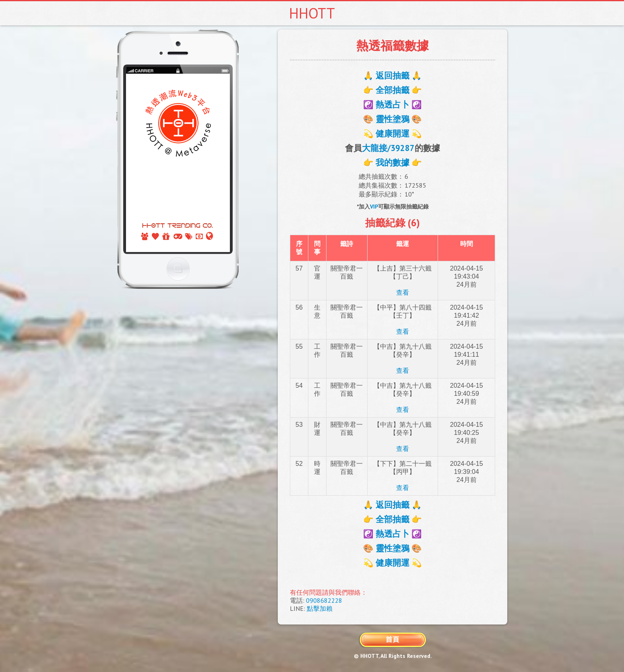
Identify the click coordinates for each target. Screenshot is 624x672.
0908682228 (324, 600)
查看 (403, 293)
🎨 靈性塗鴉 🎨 (393, 119)
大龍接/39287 (388, 148)
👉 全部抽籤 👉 (393, 90)
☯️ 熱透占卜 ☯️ (393, 104)
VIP (374, 207)
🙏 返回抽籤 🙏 (393, 75)
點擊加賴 (320, 608)
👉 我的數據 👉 (393, 162)
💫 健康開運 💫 (393, 133)
